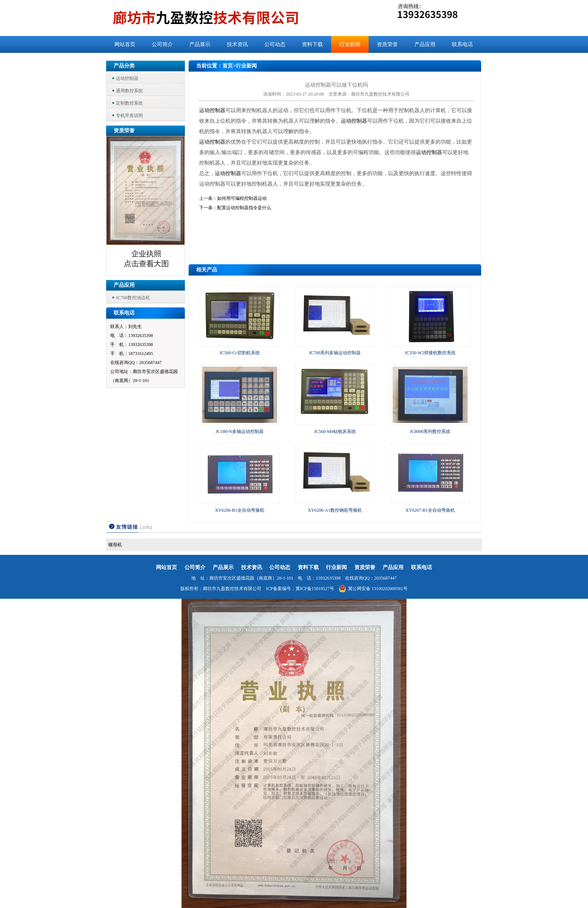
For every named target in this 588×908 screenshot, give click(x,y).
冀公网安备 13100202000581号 (373, 589)
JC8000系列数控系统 (430, 432)
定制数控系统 (129, 103)
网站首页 (125, 44)
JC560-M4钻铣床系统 (335, 432)
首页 (228, 66)
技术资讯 (237, 44)
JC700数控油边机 (133, 298)
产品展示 (200, 44)
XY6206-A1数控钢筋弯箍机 (335, 510)
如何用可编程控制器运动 (242, 198)
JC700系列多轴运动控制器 (335, 353)
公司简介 (162, 44)
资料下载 (312, 44)
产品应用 (425, 44)
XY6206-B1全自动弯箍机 (239, 510)
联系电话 (462, 44)
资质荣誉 (387, 44)
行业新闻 (350, 44)
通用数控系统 (129, 91)
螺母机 (115, 545)
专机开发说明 (129, 115)
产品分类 (124, 66)
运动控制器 (127, 78)
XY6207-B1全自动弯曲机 (430, 510)
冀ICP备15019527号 (315, 589)
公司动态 (275, 44)
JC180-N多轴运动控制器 (239, 432)
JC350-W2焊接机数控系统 (430, 353)
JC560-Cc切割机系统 (240, 353)
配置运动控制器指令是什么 (244, 208)
